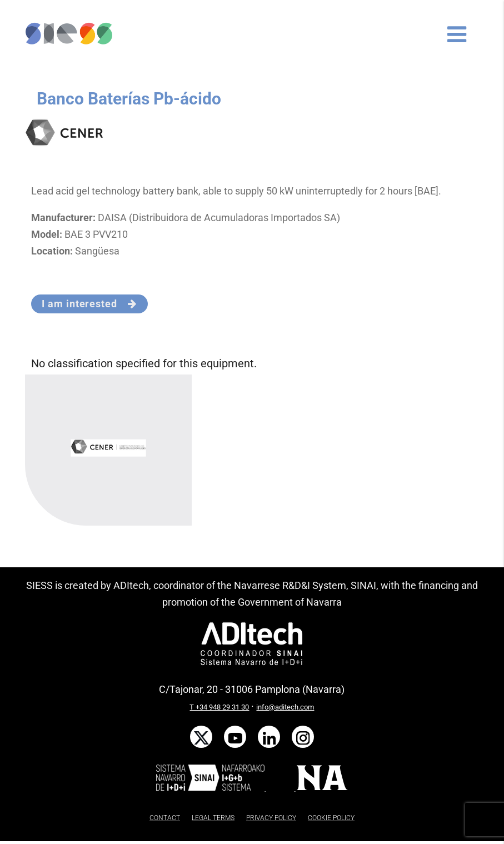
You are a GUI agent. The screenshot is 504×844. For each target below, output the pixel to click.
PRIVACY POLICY (271, 818)
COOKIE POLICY (331, 818)
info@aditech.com (285, 707)
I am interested (89, 304)
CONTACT (165, 818)
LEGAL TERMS (213, 818)
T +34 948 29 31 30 (219, 707)
